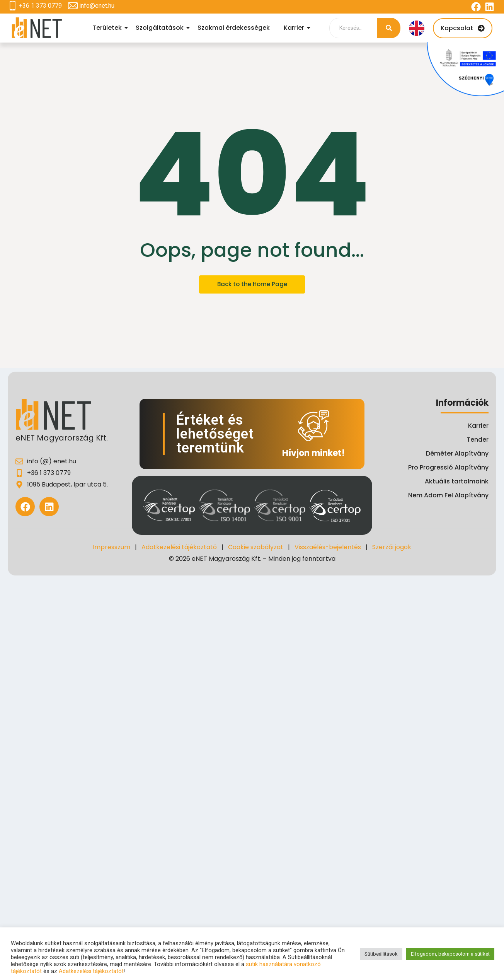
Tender (478, 440)
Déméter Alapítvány (457, 453)
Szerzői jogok (392, 547)
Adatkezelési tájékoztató (179, 547)
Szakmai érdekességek (234, 28)
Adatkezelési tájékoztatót (91, 971)
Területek (108, 28)
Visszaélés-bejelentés (328, 547)
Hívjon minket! (313, 453)
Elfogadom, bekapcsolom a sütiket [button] (450, 954)
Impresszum (112, 547)
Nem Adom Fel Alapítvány (448, 495)
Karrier (295, 28)
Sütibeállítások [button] (381, 954)
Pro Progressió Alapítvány (448, 467)
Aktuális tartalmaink (457, 481)
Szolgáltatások (161, 28)
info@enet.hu (97, 6)
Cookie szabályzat (256, 547)
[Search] (353, 28)
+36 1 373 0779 (40, 6)
